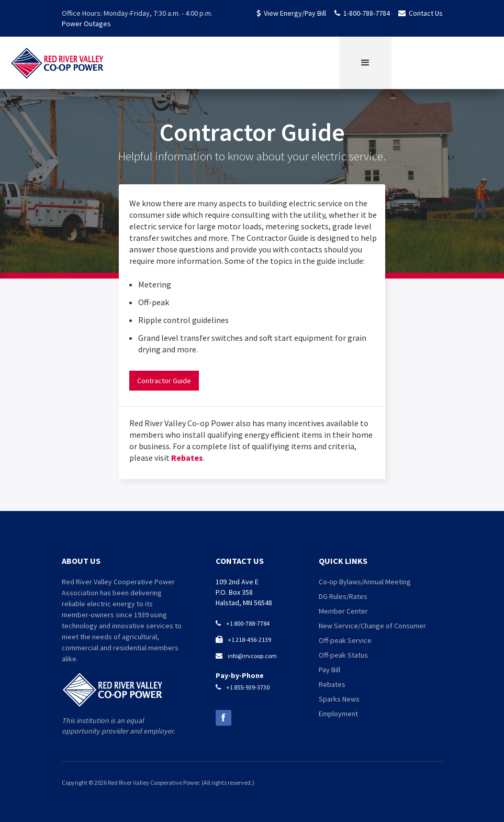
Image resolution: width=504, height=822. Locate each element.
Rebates (187, 458)
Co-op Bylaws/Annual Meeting (365, 582)
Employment (338, 714)
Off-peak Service (345, 640)
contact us (240, 561)
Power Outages (86, 24)
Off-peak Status (343, 655)
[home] (58, 63)
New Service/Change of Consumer (372, 626)
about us (81, 561)
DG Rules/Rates (343, 596)
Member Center (343, 611)
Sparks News (339, 699)
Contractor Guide (164, 381)
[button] (365, 63)
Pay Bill (329, 670)
